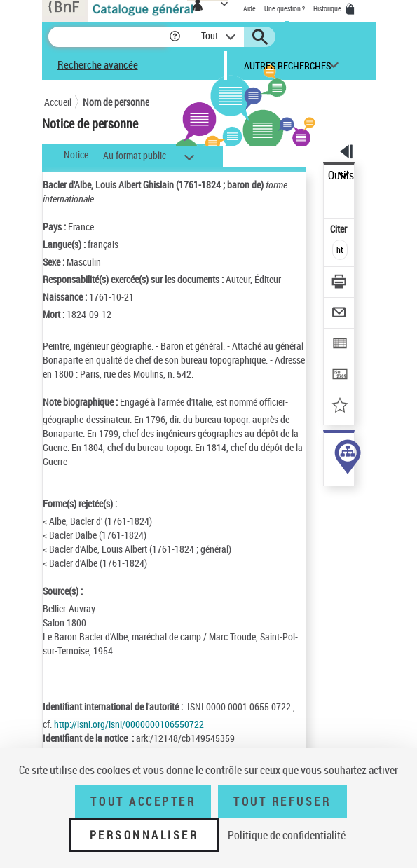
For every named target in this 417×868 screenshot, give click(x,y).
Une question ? (285, 8)
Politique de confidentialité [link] (287, 835)
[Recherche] (108, 37)
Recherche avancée (98, 64)
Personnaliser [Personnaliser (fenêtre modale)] (144, 835)
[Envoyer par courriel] (340, 314)
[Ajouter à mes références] (340, 407)
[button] (175, 37)
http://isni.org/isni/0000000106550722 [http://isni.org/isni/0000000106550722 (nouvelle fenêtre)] (129, 724)
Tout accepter (143, 801)
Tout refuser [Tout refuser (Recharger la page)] (282, 801)
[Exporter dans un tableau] (340, 345)
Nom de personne (116, 102)
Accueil (58, 102)
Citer (340, 229)
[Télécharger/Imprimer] (340, 283)
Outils (341, 175)
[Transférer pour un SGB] (340, 376)
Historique (328, 8)
